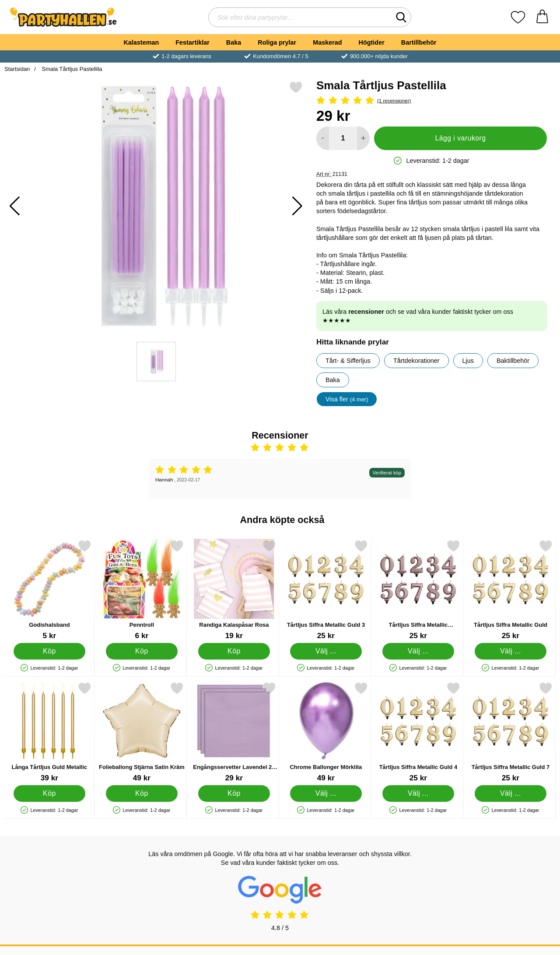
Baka (234, 42)
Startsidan (17, 69)
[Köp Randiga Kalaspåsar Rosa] (234, 651)
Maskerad (327, 42)
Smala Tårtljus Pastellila (71, 69)
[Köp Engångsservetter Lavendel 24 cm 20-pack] (234, 793)
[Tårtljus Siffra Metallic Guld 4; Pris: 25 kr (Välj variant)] (418, 732)
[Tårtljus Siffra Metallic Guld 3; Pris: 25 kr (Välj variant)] (326, 590)
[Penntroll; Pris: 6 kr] (142, 590)
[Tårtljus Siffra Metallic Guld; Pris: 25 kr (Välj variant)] (511, 590)
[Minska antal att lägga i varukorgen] (323, 138)
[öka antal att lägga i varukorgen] (363, 138)
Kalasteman (141, 42)
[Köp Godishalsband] (50, 651)
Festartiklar (192, 42)
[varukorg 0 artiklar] (542, 17)
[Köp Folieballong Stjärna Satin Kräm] (142, 793)
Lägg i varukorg (460, 138)
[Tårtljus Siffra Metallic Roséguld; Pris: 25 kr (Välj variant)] (418, 590)
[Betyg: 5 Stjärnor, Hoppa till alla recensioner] (432, 101)
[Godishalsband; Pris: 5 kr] (49, 590)
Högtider (372, 42)
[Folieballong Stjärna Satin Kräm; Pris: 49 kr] (142, 732)
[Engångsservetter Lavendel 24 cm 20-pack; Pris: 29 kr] (234, 732)
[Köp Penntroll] (142, 651)
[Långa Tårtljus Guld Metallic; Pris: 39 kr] (49, 732)
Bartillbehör (419, 42)
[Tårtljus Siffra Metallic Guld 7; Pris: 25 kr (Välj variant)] (511, 732)
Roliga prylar (277, 42)
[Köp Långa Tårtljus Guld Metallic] (50, 793)
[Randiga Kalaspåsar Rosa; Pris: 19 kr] (234, 590)
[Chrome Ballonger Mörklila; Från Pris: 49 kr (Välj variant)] (326, 732)
